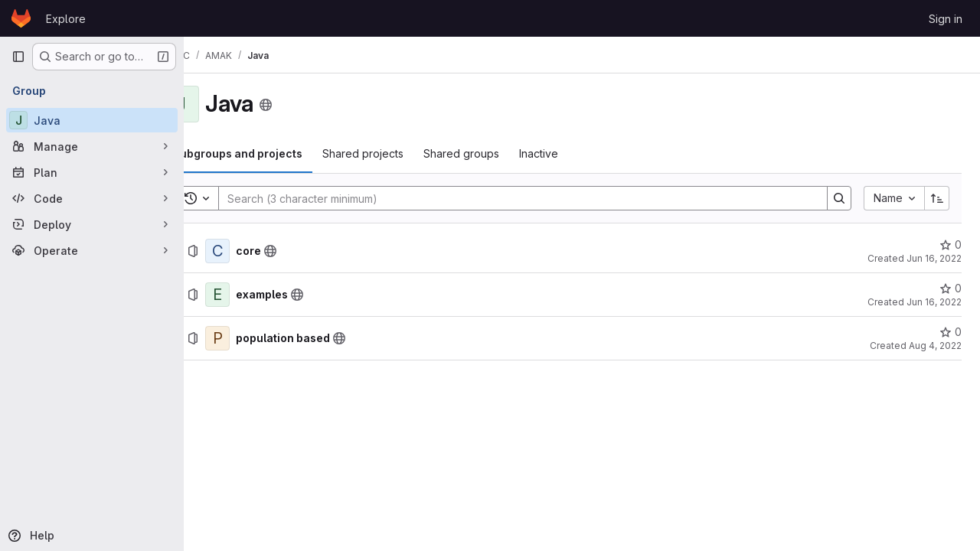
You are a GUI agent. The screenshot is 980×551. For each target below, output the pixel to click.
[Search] (535, 198)
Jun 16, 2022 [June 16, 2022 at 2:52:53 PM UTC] (934, 302)
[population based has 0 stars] (951, 332)
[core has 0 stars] (951, 245)
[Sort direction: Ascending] (937, 198)
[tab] (277, 154)
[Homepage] (21, 18)
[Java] (92, 120)
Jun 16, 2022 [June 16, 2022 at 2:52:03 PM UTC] (934, 258)
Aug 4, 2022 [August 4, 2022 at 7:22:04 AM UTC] (935, 346)
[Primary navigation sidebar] (18, 57)
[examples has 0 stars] (951, 289)
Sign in (946, 19)
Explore (66, 19)
